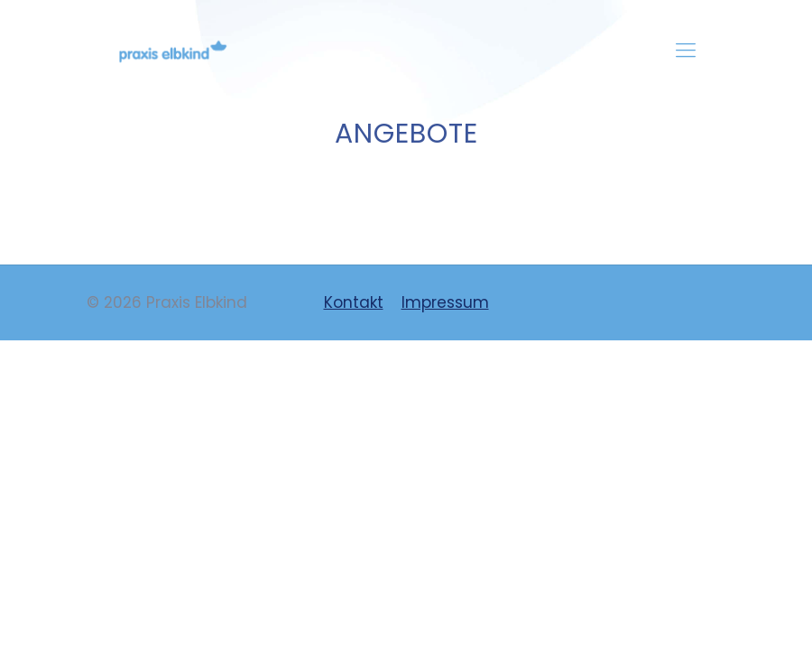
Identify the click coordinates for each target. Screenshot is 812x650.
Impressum (445, 302)
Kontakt (354, 302)
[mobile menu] (686, 51)
